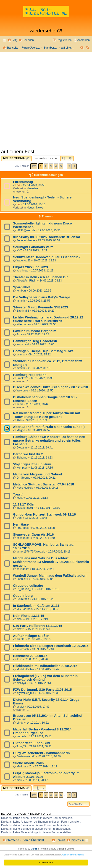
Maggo (21, 430)
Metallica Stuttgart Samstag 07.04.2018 (43, 484)
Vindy (20, 723)
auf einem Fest (18, 152)
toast (19, 498)
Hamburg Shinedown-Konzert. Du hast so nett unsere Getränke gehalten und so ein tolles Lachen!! (49, 441)
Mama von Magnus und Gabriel (38, 474)
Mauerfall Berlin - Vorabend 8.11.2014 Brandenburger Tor (42, 731)
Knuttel (21, 639)
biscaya (21, 683)
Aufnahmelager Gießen (31, 636)
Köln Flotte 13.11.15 (29, 616)
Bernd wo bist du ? (28, 454)
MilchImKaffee (25, 669)
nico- (19, 619)
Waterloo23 (23, 261)
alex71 (21, 629)
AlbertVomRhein (26, 281)
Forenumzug (23, 182)
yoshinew (22, 271)
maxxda (21, 736)
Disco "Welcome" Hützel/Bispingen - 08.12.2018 (50, 387)
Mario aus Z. (24, 766)
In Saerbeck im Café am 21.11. (37, 606)
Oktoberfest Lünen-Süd (31, 743)
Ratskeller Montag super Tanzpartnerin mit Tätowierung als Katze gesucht (46, 415)
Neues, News (35, 208)
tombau (21, 291)
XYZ (19, 250)
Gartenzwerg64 (26, 756)
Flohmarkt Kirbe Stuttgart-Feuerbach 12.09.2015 (51, 646)
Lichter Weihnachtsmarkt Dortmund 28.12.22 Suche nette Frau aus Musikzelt (48, 319)
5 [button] (61, 166)
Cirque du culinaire (28, 586)
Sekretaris (23, 599)
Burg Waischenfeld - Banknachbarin (41, 753)
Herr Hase (21, 524)
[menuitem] (12, 40)
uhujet (20, 707)
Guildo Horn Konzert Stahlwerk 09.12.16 (44, 514)
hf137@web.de (26, 230)
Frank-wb (22, 378)
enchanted (23, 538)
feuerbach (23, 649)
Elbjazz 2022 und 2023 (30, 267)
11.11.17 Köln (24, 504)
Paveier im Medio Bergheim (35, 331)
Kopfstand (23, 344)
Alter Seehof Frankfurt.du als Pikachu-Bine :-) (49, 427)
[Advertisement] (46, 100)
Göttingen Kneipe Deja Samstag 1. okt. (43, 351)
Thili (19, 420)
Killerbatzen (24, 324)
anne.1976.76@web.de (31, 552)
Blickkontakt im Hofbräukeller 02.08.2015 (45, 666)
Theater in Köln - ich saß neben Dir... (42, 277)
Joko (19, 659)
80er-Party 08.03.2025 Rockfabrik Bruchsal (46, 237)
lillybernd (22, 458)
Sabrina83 (23, 311)
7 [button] (69, 166)
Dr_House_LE (25, 589)
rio (18, 185)
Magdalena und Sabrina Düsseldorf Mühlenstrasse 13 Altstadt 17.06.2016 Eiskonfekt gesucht (51, 562)
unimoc (21, 354)
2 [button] (46, 166)
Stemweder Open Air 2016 (33, 534)
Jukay (20, 334)
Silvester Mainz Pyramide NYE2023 (40, 307)
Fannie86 (22, 579)
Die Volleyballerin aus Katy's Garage (42, 297)
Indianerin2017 (26, 508)
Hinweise (32, 188)
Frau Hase (23, 528)
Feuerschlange (26, 240)
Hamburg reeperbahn (30, 375)
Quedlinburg (23, 596)
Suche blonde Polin (28, 763)
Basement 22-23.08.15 (30, 656)
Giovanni (22, 448)
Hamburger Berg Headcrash (35, 341)
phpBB (34, 849)
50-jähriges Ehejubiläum (32, 464)
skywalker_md (25, 693)
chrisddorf (22, 569)
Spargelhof (22, 287)
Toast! (18, 494)
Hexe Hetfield (25, 488)
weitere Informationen (73, 855)
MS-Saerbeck (25, 609)
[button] (34, 166)
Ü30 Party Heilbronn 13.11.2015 (38, 626)
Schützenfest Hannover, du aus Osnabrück (47, 257)
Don (19, 518)
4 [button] (56, 166)
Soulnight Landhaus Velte (33, 247)
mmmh (21, 301)
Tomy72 (21, 746)
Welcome (22, 391)
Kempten (22, 468)
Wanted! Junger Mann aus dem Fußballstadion (50, 576)
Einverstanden (46, 862)
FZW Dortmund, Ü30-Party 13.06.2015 (42, 690)
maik (19, 780)
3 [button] (51, 166)
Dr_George (23, 478)
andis (20, 404)
